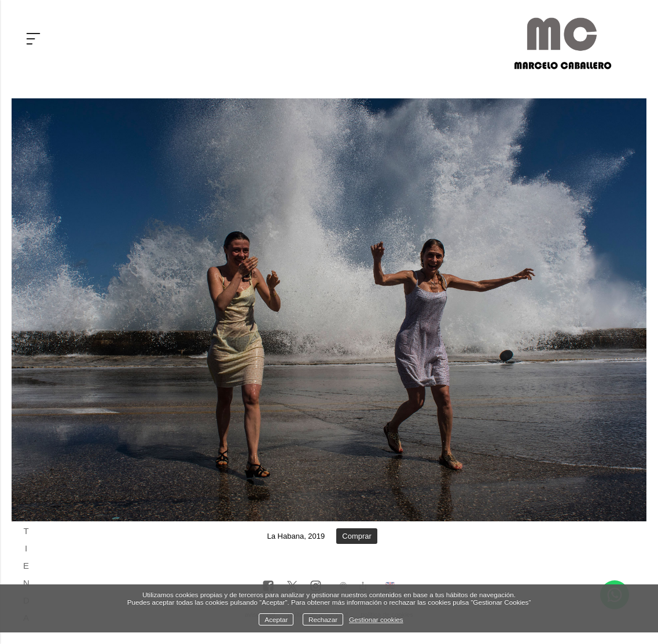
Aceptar (276, 619)
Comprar (357, 536)
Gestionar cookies (376, 619)
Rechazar (323, 619)
